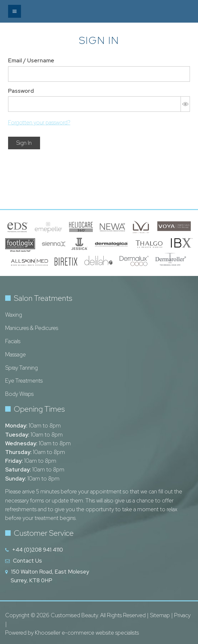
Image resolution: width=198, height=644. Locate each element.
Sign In (24, 143)
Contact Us (27, 561)
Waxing (14, 315)
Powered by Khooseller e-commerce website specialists (72, 633)
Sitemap (160, 615)
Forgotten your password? (39, 122)
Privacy (182, 615)
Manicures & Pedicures (32, 328)
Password (21, 91)
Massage (16, 354)
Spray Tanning (21, 368)
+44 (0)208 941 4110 (37, 550)
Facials (13, 341)
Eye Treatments (24, 381)
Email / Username (31, 60)
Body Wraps (19, 394)
